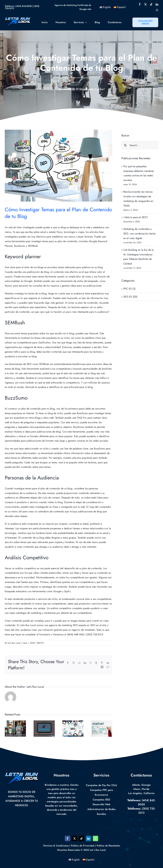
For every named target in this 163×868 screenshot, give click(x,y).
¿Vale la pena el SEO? (136, 217)
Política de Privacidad (83, 846)
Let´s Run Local (98, 850)
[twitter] (145, 4)
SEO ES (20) (130, 297)
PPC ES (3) (129, 289)
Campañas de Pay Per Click (101, 785)
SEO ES (40, 643)
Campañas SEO (101, 800)
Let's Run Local (14, 643)
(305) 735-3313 (95, 634)
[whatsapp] (157, 10)
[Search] (125, 145)
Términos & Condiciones (56, 846)
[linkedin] (157, 4)
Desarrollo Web (101, 804)
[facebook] (140, 4)
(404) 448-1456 (76, 634)
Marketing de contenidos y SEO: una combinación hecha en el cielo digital (139, 234)
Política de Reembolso (108, 846)
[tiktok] (151, 4)
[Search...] (140, 145)
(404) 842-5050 (24, 6)
